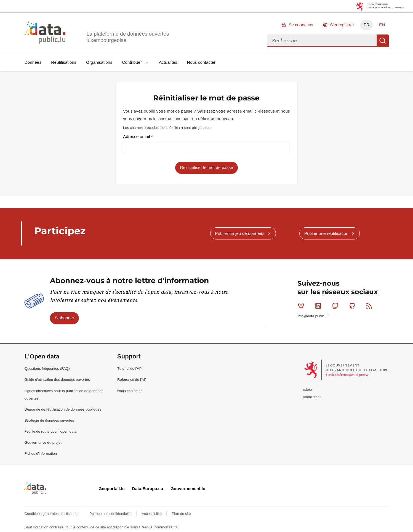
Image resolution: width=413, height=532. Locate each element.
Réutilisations (64, 62)
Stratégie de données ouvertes (49, 420)
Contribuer (132, 62)
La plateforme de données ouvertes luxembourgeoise (128, 37)
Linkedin (319, 306)
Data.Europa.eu (148, 489)
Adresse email (137, 136)
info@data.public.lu (313, 316)
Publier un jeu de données (240, 233)
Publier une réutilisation (326, 233)
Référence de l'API (132, 380)
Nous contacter (201, 62)
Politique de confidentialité (111, 514)
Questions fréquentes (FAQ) (47, 369)
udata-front (312, 397)
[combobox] (322, 41)
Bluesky (302, 306)
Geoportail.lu (112, 489)
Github (353, 306)
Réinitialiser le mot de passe (206, 167)
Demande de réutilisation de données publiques (63, 409)
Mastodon (336, 306)
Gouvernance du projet (43, 442)
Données (33, 62)
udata (307, 389)
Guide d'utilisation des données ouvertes (57, 380)
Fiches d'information (41, 453)
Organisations (99, 62)
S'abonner (65, 318)
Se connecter (301, 25)
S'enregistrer (342, 25)
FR (367, 25)
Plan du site (181, 514)
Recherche (383, 41)
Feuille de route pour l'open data (50, 431)
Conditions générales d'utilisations (52, 514)
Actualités (168, 62)
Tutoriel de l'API (130, 369)
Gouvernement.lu (188, 489)
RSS (370, 306)
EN (382, 25)
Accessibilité (152, 514)
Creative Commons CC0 (158, 527)
